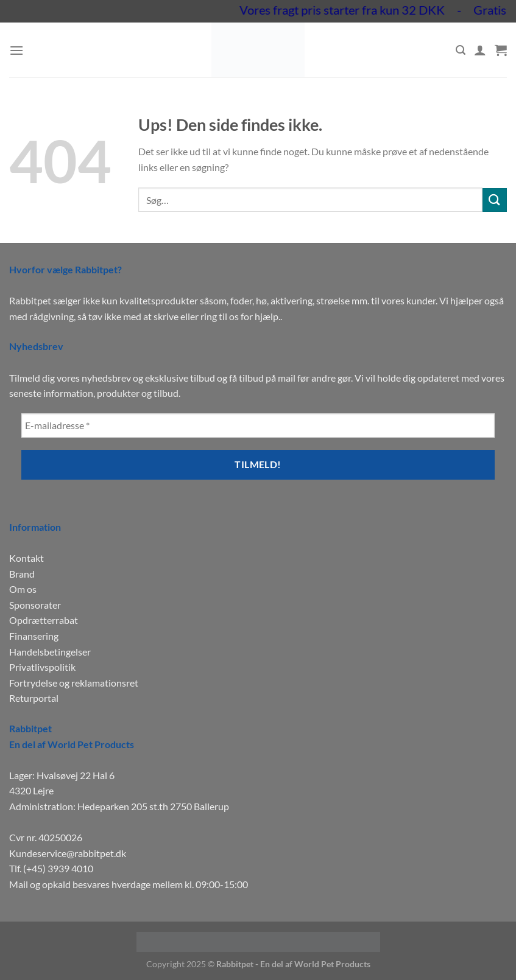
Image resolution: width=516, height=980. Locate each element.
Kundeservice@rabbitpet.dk (68, 853)
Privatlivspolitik (42, 667)
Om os (23, 589)
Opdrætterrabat (44, 620)
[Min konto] (480, 50)
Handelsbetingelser (50, 652)
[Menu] (16, 50)
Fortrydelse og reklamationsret (74, 683)
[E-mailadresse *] (258, 425)
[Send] (495, 200)
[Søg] (461, 50)
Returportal (34, 698)
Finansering (34, 636)
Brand (22, 574)
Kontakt (27, 558)
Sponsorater (35, 605)
